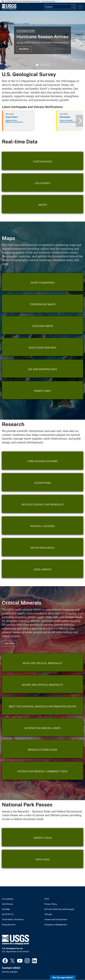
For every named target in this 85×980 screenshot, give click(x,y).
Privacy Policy (51, 904)
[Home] (9, 9)
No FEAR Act (8, 914)
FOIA (47, 899)
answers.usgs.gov (10, 972)
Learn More (9, 643)
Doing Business (9, 925)
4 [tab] (48, 65)
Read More (24, 49)
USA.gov (48, 914)
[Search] (73, 7)
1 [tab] (37, 65)
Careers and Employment (56, 920)
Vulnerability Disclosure (13, 920)
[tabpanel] (42, 40)
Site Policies (7, 904)
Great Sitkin (12, 117)
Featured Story (26, 31)
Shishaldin (65, 117)
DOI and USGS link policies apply (59, 909)
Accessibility (8, 899)
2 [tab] (41, 65)
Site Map (6, 909)
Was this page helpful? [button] (63, 978)
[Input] (60, 7)
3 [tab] (44, 65)
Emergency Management (56, 925)
